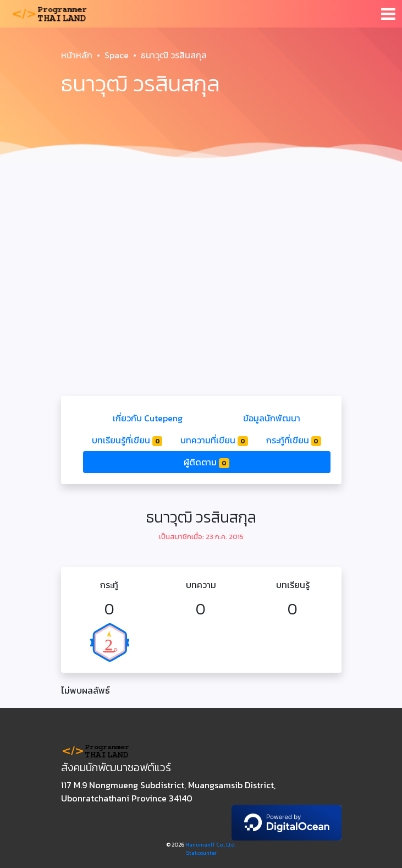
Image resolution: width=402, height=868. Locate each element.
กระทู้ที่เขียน (294, 440)
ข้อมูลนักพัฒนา (272, 418)
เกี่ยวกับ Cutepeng (148, 418)
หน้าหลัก (77, 55)
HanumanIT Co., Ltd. (211, 845)
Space (117, 55)
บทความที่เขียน (214, 440)
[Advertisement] (201, 251)
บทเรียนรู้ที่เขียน (127, 440)
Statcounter (201, 853)
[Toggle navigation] (388, 14)
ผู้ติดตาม (206, 462)
